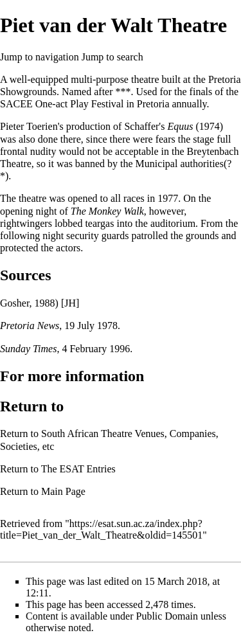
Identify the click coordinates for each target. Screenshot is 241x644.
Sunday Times (28, 349)
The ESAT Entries (78, 469)
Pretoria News (30, 326)
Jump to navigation (40, 57)
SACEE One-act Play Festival (62, 104)
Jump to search (112, 57)
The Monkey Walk (107, 211)
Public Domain (167, 616)
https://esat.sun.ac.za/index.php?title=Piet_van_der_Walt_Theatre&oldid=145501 (101, 529)
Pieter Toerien (29, 126)
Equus (180, 126)
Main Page (63, 491)
